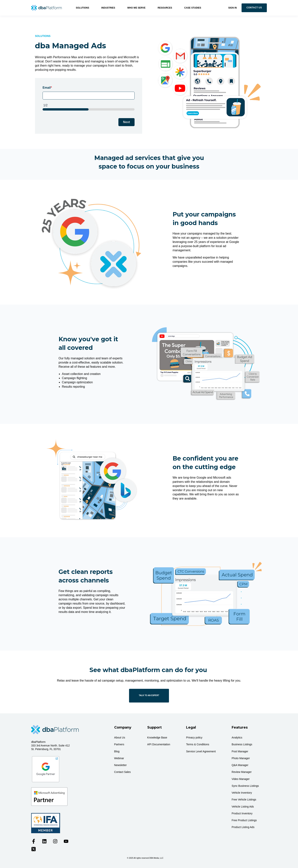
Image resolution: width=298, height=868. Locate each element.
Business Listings (242, 744)
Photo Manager (241, 758)
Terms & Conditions (198, 744)
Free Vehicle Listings (244, 800)
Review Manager (242, 772)
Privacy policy (194, 738)
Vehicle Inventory (242, 793)
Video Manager (241, 779)
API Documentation (159, 744)
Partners (119, 744)
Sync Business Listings (245, 786)
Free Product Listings (244, 820)
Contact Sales (122, 772)
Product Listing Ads (243, 827)
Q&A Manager (240, 765)
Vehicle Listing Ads (243, 807)
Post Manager (240, 751)
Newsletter (120, 765)
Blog (117, 751)
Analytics (237, 738)
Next (126, 122)
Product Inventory (242, 813)
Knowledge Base (157, 738)
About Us (120, 738)
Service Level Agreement (201, 751)
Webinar (119, 758)
